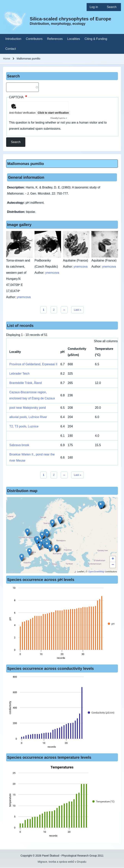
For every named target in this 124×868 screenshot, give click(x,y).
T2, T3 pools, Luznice (24, 426)
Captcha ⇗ (59, 118)
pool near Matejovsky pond (28, 408)
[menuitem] (95, 7)
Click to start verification (53, 113)
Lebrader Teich (19, 374)
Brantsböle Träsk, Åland (26, 383)
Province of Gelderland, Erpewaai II (33, 364)
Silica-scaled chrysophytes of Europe (70, 19)
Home (7, 59)
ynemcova (24, 297)
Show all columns (106, 341)
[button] (50, 548)
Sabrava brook (19, 445)
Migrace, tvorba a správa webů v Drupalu (62, 862)
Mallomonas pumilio (26, 164)
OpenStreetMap (96, 572)
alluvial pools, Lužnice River (28, 417)
